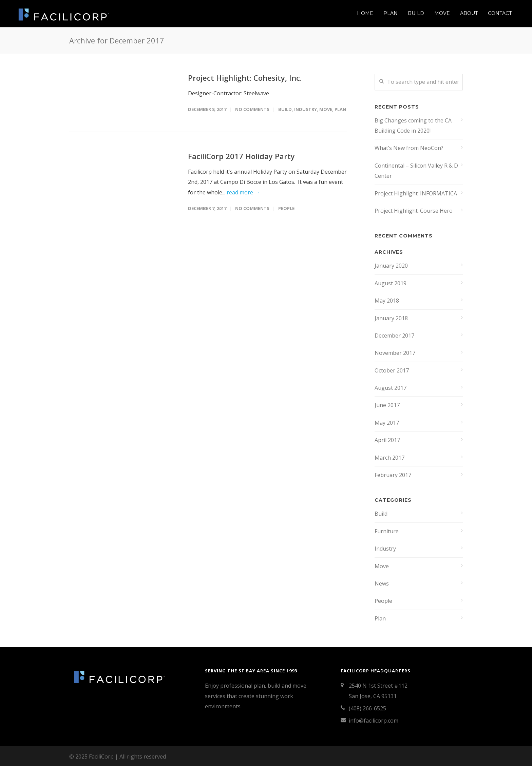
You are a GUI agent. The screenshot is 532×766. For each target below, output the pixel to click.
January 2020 (391, 266)
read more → (243, 192)
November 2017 (395, 353)
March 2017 (389, 458)
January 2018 (391, 318)
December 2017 (394, 336)
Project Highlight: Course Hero (414, 211)
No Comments (252, 109)
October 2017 (392, 370)
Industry (306, 109)
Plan (391, 13)
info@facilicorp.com (374, 721)
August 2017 (391, 388)
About (469, 13)
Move (442, 13)
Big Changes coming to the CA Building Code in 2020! (413, 126)
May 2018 (387, 301)
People (286, 208)
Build (416, 13)
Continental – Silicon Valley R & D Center (416, 171)
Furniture (387, 531)
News (382, 583)
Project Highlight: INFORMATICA (416, 193)
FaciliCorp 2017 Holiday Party (241, 156)
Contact (500, 13)
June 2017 (387, 405)
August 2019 (391, 283)
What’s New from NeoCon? (409, 148)
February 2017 (393, 475)
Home (365, 13)
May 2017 (387, 423)
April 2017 (387, 440)
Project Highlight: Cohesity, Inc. (245, 78)
